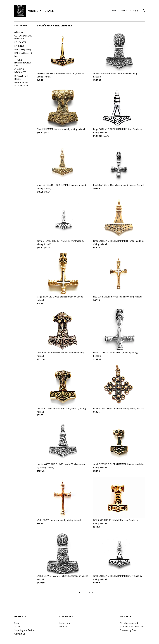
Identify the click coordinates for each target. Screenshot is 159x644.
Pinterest (64, 627)
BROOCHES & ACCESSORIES (21, 84)
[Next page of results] (102, 593)
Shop (114, 10)
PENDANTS (20, 42)
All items (19, 32)
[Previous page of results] (80, 593)
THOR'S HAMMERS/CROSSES (23, 63)
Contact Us (20, 634)
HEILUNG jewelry (23, 49)
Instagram (65, 623)
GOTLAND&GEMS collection (23, 37)
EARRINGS (19, 46)
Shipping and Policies (25, 630)
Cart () (134, 10)
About (124, 10)
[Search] (144, 11)
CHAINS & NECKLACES (20, 71)
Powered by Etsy (128, 630)
